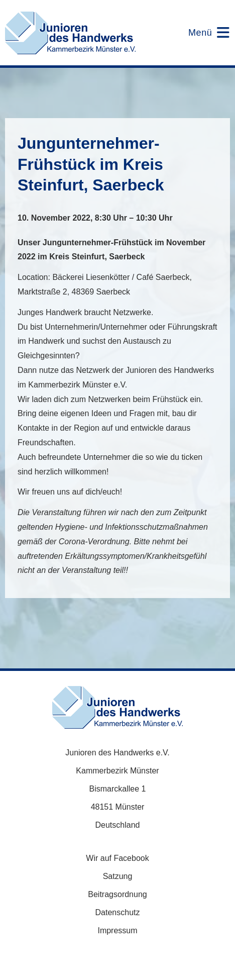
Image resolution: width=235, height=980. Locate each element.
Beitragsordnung (117, 894)
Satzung (118, 876)
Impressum (117, 930)
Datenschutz (118, 912)
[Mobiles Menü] (203, 33)
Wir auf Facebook (117, 858)
